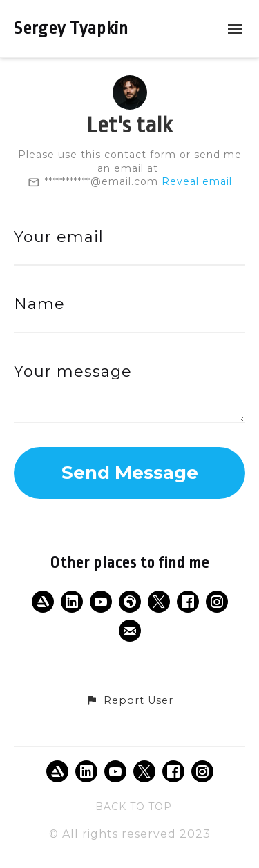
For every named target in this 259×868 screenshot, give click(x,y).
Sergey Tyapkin (71, 28)
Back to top (134, 807)
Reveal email (197, 181)
